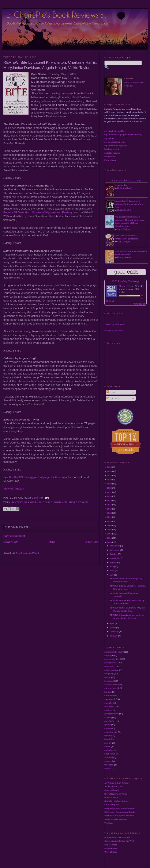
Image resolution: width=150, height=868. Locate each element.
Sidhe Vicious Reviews (116, 819)
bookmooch (110, 156)
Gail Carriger (124, 242)
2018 (109, 488)
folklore (108, 736)
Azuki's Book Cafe (113, 786)
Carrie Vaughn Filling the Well (119, 841)
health (107, 739)
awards (108, 761)
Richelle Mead (111, 848)
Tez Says (109, 823)
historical (109, 681)
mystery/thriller (112, 659)
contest (108, 728)
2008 (109, 529)
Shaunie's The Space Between (119, 816)
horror (108, 677)
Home (51, 542)
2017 (109, 492)
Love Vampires (112, 805)
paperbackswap (112, 153)
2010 (109, 521)
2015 (109, 500)
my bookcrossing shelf (116, 145)
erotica (108, 710)
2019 (109, 484)
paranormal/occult (39, 502)
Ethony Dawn (124, 258)
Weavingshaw (121, 185)
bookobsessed (112, 149)
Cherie (122, 286)
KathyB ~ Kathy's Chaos (116, 801)
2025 (109, 467)
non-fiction (110, 721)
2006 (109, 538)
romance (61, 502)
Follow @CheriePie (114, 331)
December (115, 546)
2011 (109, 517)
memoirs (109, 750)
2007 (109, 534)
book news (110, 754)
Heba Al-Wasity (125, 188)
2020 (109, 479)
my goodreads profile (115, 142)
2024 (109, 471)
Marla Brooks (124, 210)
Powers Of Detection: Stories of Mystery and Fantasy (38, 212)
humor (108, 692)
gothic (108, 725)
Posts (111, 392)
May (111, 575)
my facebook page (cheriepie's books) (123, 135)
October (113, 554)
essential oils (111, 732)
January (113, 636)
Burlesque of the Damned (117, 837)
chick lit (108, 703)
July (112, 567)
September (115, 558)
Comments (113, 398)
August (113, 562)
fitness (108, 769)
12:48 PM (38, 498)
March (112, 628)
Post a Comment (14, 536)
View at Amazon (14, 489)
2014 (109, 505)
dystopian (109, 706)
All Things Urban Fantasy (117, 783)
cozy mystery (111, 688)
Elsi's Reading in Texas (116, 794)
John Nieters (124, 229)
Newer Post (11, 542)
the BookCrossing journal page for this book (38, 477)
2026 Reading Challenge (126, 281)
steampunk (110, 699)
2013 (109, 509)
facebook (109, 765)
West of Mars (111, 852)
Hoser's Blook (111, 797)
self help (109, 758)
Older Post (91, 542)
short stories (79, 502)
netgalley (109, 674)
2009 (109, 525)
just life (108, 743)
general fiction (112, 714)
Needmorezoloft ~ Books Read (119, 808)
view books (139, 304)
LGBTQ (108, 717)
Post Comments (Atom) (27, 553)
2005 (109, 542)
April (112, 623)
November (115, 550)
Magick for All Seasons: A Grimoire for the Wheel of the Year (129, 204)
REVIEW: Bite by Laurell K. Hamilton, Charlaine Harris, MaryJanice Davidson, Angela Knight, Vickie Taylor (50, 65)
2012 (109, 513)
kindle (107, 747)
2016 (109, 496)
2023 (109, 475)
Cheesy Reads (112, 790)
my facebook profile (114, 131)
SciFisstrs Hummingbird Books (120, 812)
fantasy (17, 502)
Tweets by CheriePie (114, 324)
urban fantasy (111, 670)
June (112, 571)
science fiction (112, 685)
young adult (110, 663)
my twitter (109, 138)
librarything (110, 160)
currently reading (126, 181)
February (114, 632)
